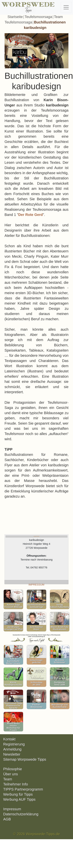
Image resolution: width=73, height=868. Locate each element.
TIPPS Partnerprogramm (23, 789)
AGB (7, 819)
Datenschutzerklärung (21, 814)
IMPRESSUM (36, 585)
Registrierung (14, 744)
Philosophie (13, 769)
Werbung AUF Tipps (19, 799)
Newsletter (12, 754)
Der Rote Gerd (30, 215)
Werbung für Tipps (18, 794)
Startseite (15, 17)
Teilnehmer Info (16, 784)
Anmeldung (12, 749)
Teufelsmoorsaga (38, 17)
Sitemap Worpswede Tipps (25, 759)
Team (8, 779)
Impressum (12, 809)
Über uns (11, 774)
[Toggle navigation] (66, 7)
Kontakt (9, 739)
